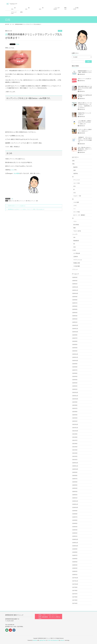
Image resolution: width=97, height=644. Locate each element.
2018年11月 (75, 543)
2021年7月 (75, 440)
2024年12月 (75, 325)
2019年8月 (75, 514)
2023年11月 (75, 357)
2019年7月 (75, 517)
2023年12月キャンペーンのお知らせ (17, 206)
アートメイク (77, 180)
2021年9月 (75, 434)
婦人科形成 (76, 225)
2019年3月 (75, 530)
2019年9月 (75, 511)
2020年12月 (75, 463)
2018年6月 (75, 559)
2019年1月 (75, 536)
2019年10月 (75, 507)
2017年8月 (75, 590)
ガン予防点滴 (77, 253)
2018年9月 (75, 549)
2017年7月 (75, 594)
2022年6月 (75, 412)
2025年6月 (75, 306)
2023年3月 (75, 383)
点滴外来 (76, 257)
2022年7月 (75, 408)
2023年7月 (75, 370)
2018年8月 (75, 552)
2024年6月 (75, 341)
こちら (12, 170)
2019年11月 (75, 504)
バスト (75, 221)
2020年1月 (75, 498)
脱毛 (73, 161)
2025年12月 (75, 287)
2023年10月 (75, 361)
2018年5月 (75, 562)
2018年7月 (75, 555)
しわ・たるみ (77, 183)
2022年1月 (75, 421)
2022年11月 (75, 396)
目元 (74, 186)
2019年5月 (75, 523)
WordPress (35, 640)
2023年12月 (75, 354)
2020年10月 (75, 469)
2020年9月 (75, 472)
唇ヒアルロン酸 (13, 201)
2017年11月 (75, 581)
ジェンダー (75, 234)
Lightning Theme (43, 640)
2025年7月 (75, 303)
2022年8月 (75, 405)
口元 (60, 31)
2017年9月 (75, 587)
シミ (74, 209)
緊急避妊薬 (76, 241)
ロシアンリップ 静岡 (23, 201)
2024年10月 (75, 332)
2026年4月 (75, 277)
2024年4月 (75, 348)
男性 (73, 164)
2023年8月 (75, 367)
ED (74, 244)
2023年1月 (75, 389)
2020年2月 (75, 495)
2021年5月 (75, 447)
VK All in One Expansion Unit (53, 640)
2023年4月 (75, 380)
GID (74, 237)
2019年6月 (75, 520)
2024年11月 (75, 329)
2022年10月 (75, 399)
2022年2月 (75, 418)
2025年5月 (75, 309)
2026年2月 (75, 284)
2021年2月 (75, 456)
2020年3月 (75, 492)
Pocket (18, 44)
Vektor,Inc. (62, 640)
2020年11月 (75, 466)
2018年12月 (75, 539)
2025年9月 (75, 297)
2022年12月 (75, 392)
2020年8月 (75, 476)
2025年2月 (75, 319)
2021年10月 (75, 431)
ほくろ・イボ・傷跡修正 (79, 215)
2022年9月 (75, 402)
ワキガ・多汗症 (77, 231)
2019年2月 (75, 533)
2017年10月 (75, 584)
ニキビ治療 (76, 202)
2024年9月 (75, 335)
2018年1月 (75, 575)
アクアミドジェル (78, 260)
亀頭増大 (76, 167)
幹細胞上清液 (77, 263)
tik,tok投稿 (17, 173)
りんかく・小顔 (77, 196)
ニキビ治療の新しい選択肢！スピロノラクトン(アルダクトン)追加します (85, 122)
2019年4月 (75, 527)
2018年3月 (75, 568)
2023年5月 (75, 376)
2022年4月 (75, 415)
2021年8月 (75, 437)
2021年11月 (75, 428)
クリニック (75, 269)
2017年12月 (75, 578)
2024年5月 (75, 345)
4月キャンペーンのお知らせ (85, 79)
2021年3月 (75, 453)
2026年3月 (75, 281)
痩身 (74, 228)
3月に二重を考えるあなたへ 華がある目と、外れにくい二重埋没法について (85, 149)
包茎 (74, 170)
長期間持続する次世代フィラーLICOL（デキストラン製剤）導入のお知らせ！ (26, 209)
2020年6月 (75, 482)
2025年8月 (75, 300)
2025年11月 (75, 290)
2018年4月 (75, 565)
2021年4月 (75, 450)
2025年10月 (75, 293)
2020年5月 (75, 485)
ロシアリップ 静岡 (34, 201)
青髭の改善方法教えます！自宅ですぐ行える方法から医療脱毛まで (85, 88)
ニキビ (75, 205)
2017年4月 (75, 603)
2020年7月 (75, 479)
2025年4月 (75, 313)
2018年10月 (75, 546)
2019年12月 (75, 501)
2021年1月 (75, 460)
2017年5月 (75, 600)
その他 (74, 250)
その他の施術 (77, 266)
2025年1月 (75, 322)
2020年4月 (75, 488)
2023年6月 (75, 373)
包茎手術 (76, 174)
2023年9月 (75, 364)
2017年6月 (75, 597)
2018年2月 (75, 571)
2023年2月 (75, 386)
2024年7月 (75, 338)
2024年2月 (75, 351)
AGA (75, 247)
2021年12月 (75, 424)
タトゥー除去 (77, 212)
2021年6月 (75, 444)
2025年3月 (75, 316)
